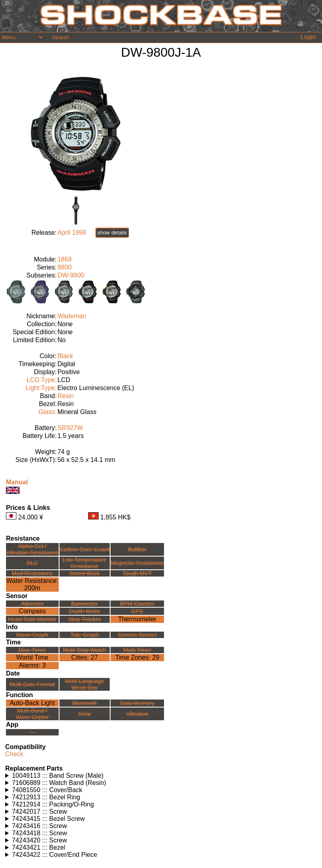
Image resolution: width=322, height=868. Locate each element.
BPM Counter (137, 604)
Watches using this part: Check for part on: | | (161, 776)
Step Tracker (85, 619)
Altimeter (32, 604)
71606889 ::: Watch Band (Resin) (59, 783)
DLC (32, 563)
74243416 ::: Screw (40, 826)
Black (65, 356)
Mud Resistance (32, 573)
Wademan (72, 316)
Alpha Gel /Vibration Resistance (32, 549)
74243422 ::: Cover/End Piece (54, 855)
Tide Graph (84, 635)
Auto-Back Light (32, 703)
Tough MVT (137, 573)
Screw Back (85, 573)
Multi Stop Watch (85, 650)
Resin (66, 396)
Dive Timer (32, 650)
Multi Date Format (32, 684)
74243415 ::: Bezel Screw (48, 819)
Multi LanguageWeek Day (85, 684)
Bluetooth (85, 703)
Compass (32, 611)
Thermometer (137, 619)
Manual (17, 482)
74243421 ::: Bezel (39, 847)
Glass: (48, 412)
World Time (33, 657)
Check (14, 754)
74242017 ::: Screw (40, 812)
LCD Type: (42, 380)
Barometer (84, 604)
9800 (65, 267)
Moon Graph (32, 635)
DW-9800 (71, 275)
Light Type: (41, 388)
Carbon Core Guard (85, 549)
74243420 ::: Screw (40, 840)
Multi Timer (137, 650)
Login (308, 37)
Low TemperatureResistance (84, 563)
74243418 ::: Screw (40, 833)
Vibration (137, 714)
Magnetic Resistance (137, 563)
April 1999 (72, 233)
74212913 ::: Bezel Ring (46, 797)
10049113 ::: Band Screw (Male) (58, 776)
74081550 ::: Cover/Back (47, 790)
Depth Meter (84, 611)
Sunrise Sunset (137, 635)
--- (32, 732)
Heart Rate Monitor (32, 619)
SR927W (70, 428)
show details (112, 233)
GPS (137, 611)
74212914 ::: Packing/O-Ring (53, 804)
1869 (65, 259)
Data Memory (137, 703)
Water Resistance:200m (32, 584)
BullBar (137, 549)
